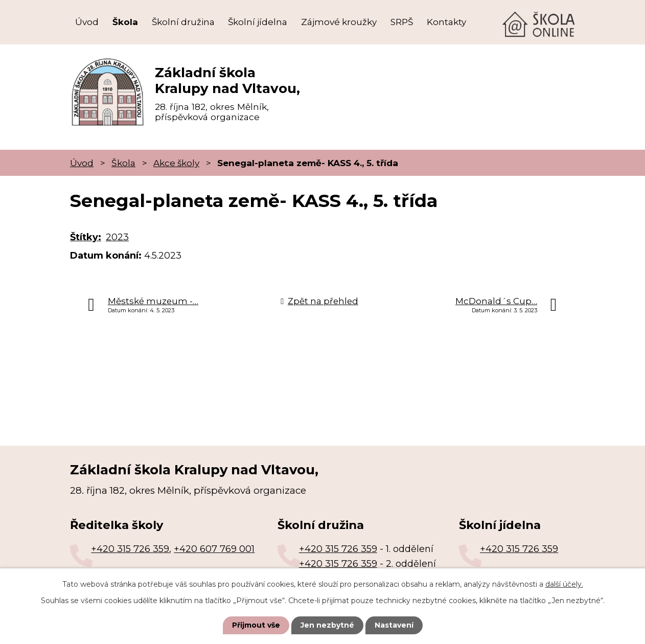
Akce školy (176, 163)
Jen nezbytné (327, 625)
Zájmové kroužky (339, 22)
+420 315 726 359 (130, 549)
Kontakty (446, 22)
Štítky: (86, 237)
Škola (125, 22)
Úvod (87, 22)
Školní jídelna (258, 22)
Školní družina (183, 22)
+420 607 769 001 (214, 549)
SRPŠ (402, 22)
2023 (117, 237)
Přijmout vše (256, 625)
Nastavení (394, 625)
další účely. (564, 584)
